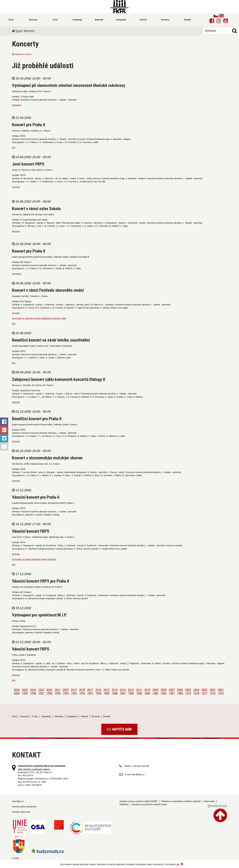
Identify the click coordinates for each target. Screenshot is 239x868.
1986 (131, 693)
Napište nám (119, 729)
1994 (66, 693)
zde (178, 864)
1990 (98, 693)
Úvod (18, 31)
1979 (188, 693)
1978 (196, 693)
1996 (49, 693)
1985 (139, 693)
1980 (180, 693)
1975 (221, 693)
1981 (172, 693)
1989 (106, 693)
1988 (115, 693)
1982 (164, 693)
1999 (25, 693)
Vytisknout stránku (22, 54)
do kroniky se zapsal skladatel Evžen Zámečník (34, 559)
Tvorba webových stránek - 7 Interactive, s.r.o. (217, 806)
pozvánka (17, 105)
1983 (155, 693)
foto (14, 147)
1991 (90, 693)
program (16, 187)
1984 (147, 693)
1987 (123, 693)
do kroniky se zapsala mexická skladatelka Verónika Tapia (39, 318)
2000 (17, 693)
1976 (213, 693)
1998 (33, 693)
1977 (204, 693)
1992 (82, 693)
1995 (58, 693)
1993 (74, 693)
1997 (41, 693)
